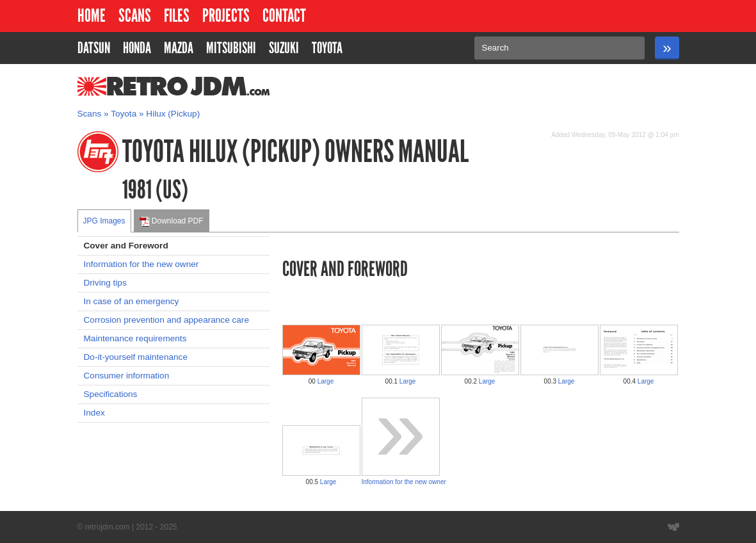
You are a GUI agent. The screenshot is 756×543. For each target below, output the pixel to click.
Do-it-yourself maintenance (136, 357)
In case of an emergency (132, 301)
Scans (135, 16)
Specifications (111, 394)
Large (326, 381)
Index (94, 413)
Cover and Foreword (126, 246)
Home (92, 16)
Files (177, 16)
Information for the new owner (141, 264)
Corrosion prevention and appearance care (166, 320)
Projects (226, 16)
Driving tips (105, 283)
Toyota (124, 114)
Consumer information (127, 376)
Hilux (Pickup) (173, 114)
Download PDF (172, 222)
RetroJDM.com (141, 86)
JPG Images (104, 221)
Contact (284, 16)
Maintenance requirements (135, 338)
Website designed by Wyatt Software (673, 527)
